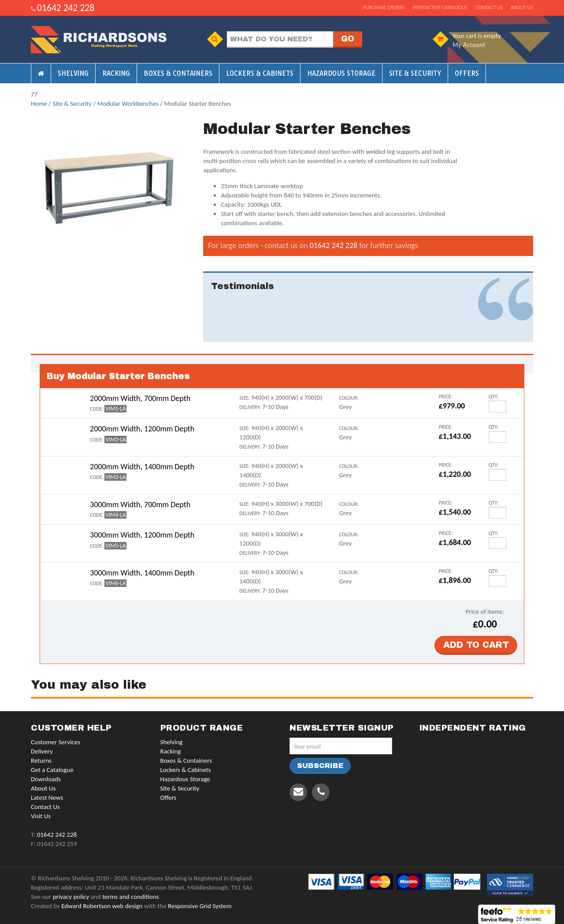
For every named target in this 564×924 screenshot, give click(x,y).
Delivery (42, 751)
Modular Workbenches (128, 104)
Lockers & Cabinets (260, 73)
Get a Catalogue (52, 770)
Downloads (46, 779)
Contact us (489, 7)
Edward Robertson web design (102, 906)
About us (522, 7)
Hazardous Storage (341, 73)
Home (39, 104)
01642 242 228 (66, 8)
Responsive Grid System (200, 906)
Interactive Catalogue (440, 7)
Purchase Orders (384, 7)
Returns (41, 761)
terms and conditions (130, 897)
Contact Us (45, 807)
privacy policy (71, 897)
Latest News (47, 798)
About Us (43, 788)
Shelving (73, 73)
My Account (469, 45)
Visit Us (41, 816)
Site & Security (415, 73)
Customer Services (56, 742)
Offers (467, 73)
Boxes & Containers (178, 73)
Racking (116, 73)
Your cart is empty (477, 36)
